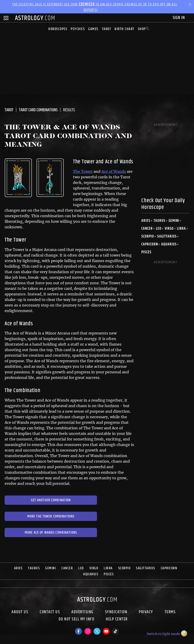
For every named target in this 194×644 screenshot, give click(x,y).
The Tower (83, 171)
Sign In (179, 18)
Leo (159, 229)
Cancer (147, 229)
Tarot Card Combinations (38, 110)
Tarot (107, 29)
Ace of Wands (114, 171)
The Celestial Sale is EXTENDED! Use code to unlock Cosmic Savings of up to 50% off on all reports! (95, 7)
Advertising (82, 612)
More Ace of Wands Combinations (51, 533)
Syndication (116, 612)
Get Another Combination (51, 500)
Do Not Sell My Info (77, 620)
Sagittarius (167, 237)
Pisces (146, 252)
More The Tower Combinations (51, 516)
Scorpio (148, 237)
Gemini (174, 221)
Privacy (146, 612)
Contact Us (50, 612)
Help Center (117, 620)
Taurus (159, 221)
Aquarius (169, 244)
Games (93, 29)
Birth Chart (124, 29)
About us (20, 612)
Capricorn (150, 244)
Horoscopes (58, 29)
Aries (146, 221)
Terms (170, 612)
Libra (181, 229)
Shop (142, 29)
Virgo (169, 229)
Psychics (78, 29)
